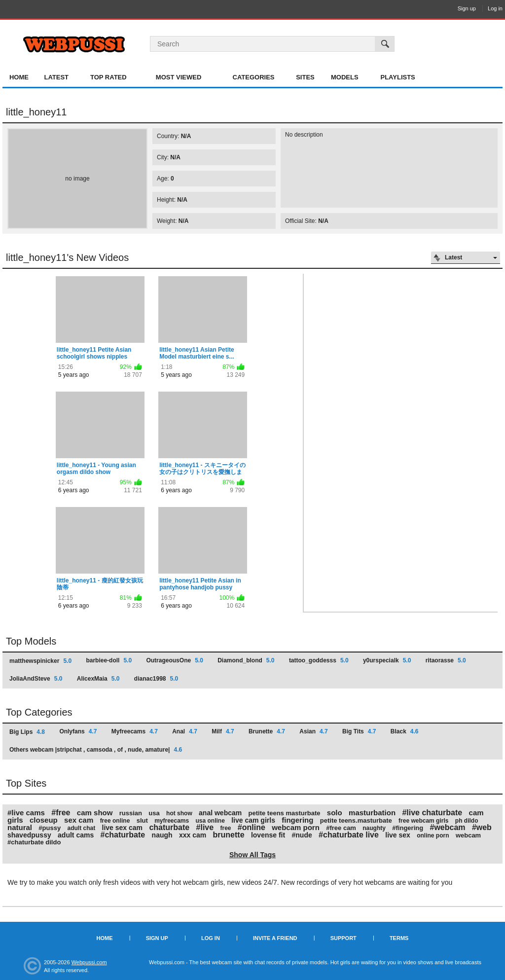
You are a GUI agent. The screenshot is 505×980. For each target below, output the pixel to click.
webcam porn (296, 827)
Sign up (467, 8)
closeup (44, 820)
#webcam (447, 827)
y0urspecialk (387, 660)
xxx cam (193, 835)
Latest (56, 77)
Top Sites (26, 783)
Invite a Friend (275, 938)
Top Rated (108, 77)
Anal (185, 731)
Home (19, 77)
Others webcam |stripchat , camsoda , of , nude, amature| (96, 750)
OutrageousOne (174, 660)
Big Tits (359, 731)
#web (482, 827)
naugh (162, 835)
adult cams (76, 835)
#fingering (408, 828)
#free (61, 813)
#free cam (341, 828)
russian (131, 813)
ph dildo (467, 821)
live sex (398, 835)
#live (205, 827)
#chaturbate (123, 835)
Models (345, 77)
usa (154, 813)
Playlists (397, 77)
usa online (210, 821)
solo (335, 813)
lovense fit (268, 835)
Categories (254, 77)
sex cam (79, 820)
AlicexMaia (98, 679)
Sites (305, 77)
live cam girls (253, 820)
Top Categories (39, 712)
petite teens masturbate (285, 813)
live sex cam (123, 828)
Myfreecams (135, 731)
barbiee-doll (109, 660)
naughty (374, 828)
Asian (313, 731)
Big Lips (27, 732)
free (225, 828)
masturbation (372, 813)
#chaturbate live (349, 835)
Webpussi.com (89, 962)
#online (252, 827)
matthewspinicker (40, 661)
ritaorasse (446, 660)
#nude (302, 835)
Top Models (31, 641)
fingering (297, 820)
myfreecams (172, 821)
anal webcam (220, 813)
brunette (229, 835)
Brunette (267, 731)
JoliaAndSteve (36, 679)
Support (343, 938)
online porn (433, 835)
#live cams (26, 813)
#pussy (50, 828)
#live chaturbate (432, 813)
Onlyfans (78, 731)
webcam (468, 835)
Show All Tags (252, 855)
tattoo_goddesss (319, 660)
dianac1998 (156, 679)
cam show (95, 813)
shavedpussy (29, 835)
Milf (223, 731)
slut (142, 820)
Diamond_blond (246, 660)
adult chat (82, 828)
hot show (179, 813)
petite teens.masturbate (356, 820)
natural (20, 827)
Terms (399, 938)
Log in (495, 8)
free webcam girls (423, 821)
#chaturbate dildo (34, 842)
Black (405, 731)
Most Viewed (179, 77)
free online (115, 821)
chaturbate (169, 827)
